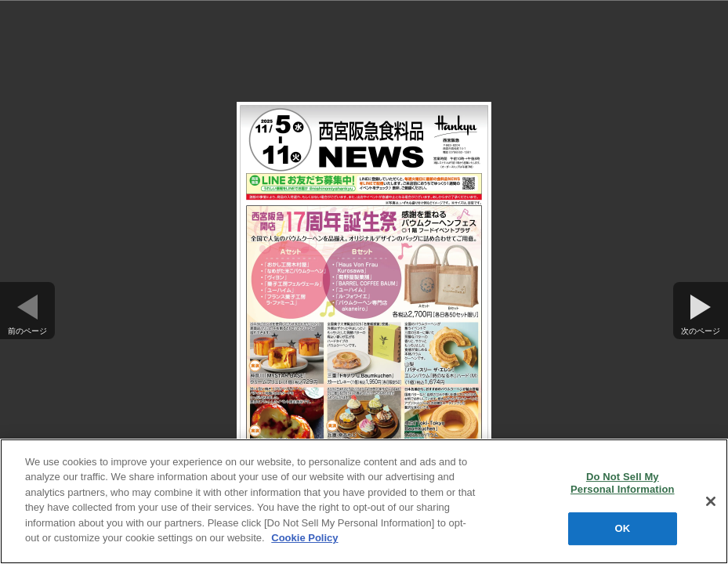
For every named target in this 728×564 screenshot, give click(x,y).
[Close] (711, 501)
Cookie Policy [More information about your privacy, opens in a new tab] (304, 538)
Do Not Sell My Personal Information (623, 483)
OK (622, 528)
